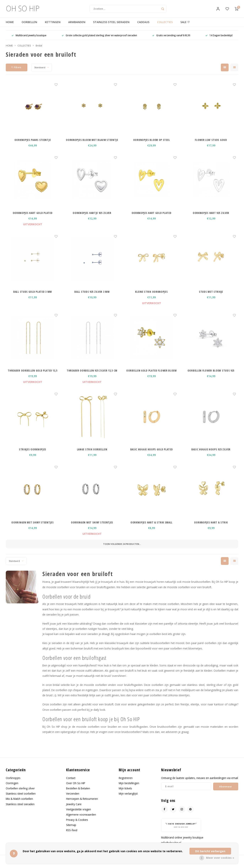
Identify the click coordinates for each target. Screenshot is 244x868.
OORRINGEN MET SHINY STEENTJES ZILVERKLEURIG (92, 526)
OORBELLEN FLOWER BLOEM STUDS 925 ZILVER (211, 374)
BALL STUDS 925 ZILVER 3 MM (92, 296)
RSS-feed (72, 834)
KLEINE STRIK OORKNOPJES (151, 296)
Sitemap (71, 829)
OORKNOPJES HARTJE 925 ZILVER (92, 217)
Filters (17, 71)
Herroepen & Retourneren (82, 803)
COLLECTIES (165, 26)
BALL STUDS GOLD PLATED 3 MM (33, 296)
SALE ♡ (185, 26)
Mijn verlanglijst (128, 797)
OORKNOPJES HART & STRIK (211, 526)
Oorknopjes (13, 782)
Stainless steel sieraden (20, 808)
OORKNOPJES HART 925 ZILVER (211, 217)
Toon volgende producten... (122, 548)
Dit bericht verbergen (210, 851)
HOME (10, 26)
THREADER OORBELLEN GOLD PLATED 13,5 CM (33, 374)
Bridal (39, 49)
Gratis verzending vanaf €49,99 (171, 39)
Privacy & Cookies (77, 824)
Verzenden (73, 797)
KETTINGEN (53, 26)
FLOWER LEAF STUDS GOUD (211, 144)
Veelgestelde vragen (79, 813)
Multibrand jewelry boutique (29, 39)
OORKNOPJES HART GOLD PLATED (33, 217)
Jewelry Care (74, 808)
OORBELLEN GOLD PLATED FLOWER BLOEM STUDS (151, 374)
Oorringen (12, 787)
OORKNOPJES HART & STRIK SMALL (151, 526)
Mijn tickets (125, 792)
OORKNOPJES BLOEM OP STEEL (152, 144)
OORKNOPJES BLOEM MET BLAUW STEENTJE (92, 144)
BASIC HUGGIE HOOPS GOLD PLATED (152, 453)
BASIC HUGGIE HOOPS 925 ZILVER (211, 453)
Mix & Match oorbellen (19, 803)
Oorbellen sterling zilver (20, 792)
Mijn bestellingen (129, 787)
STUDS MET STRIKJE (211, 296)
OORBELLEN (29, 26)
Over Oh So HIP (76, 787)
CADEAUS (143, 26)
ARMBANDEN (77, 26)
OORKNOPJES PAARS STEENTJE (33, 144)
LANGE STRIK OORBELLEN (92, 453)
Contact (71, 782)
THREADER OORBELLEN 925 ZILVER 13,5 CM (92, 374)
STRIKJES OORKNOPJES (33, 453)
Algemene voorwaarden (81, 818)
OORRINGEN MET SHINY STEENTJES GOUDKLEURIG (32, 526)
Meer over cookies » (220, 858)
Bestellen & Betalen (78, 792)
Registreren (126, 782)
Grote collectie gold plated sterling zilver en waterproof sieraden (99, 39)
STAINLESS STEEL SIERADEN (111, 26)
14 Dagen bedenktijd (219, 39)
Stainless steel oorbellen (21, 797)
